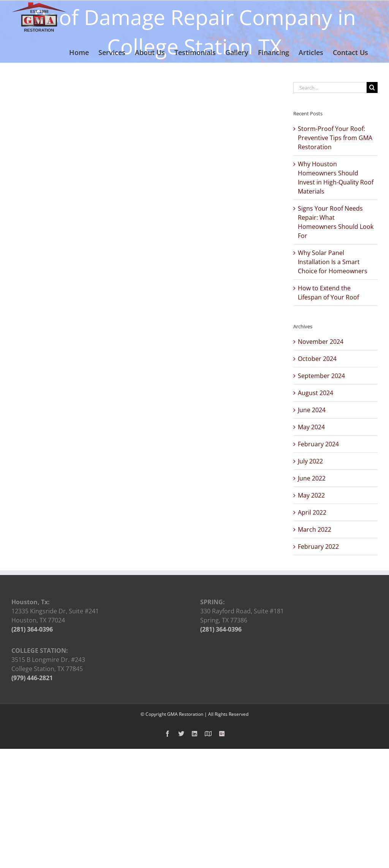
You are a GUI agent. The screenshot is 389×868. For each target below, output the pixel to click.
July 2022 (310, 461)
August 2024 (315, 393)
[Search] (372, 87)
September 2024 (321, 376)
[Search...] (330, 87)
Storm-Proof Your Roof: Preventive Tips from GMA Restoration (335, 138)
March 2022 (315, 529)
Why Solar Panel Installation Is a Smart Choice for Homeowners (333, 262)
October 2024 (317, 359)
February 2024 (318, 444)
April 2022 (312, 512)
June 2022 (312, 478)
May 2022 (311, 495)
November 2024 (321, 342)
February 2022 (318, 547)
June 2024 (312, 410)
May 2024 (311, 427)
